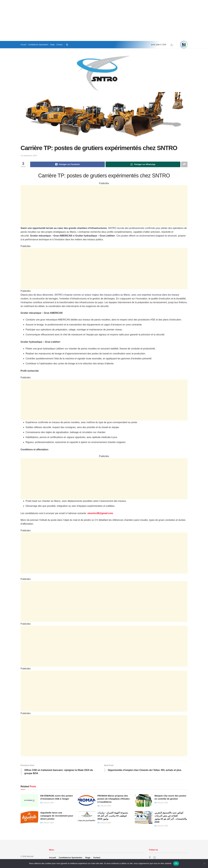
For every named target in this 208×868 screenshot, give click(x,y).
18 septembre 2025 (29, 156)
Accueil (23, 45)
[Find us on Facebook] (150, 858)
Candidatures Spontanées (38, 45)
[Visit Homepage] (184, 45)
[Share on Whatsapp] (143, 164)
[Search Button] (67, 45)
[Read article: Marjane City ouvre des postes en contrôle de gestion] (144, 800)
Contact (59, 45)
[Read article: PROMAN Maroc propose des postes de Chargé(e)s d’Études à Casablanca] (87, 800)
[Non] (204, 863)
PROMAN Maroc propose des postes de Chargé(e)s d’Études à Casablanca (114, 799)
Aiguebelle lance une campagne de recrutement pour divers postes (57, 816)
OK (176, 863)
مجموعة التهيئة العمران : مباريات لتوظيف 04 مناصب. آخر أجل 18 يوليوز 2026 (113, 816)
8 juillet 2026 (47, 803)
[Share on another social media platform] (184, 164)
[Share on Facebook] (67, 164)
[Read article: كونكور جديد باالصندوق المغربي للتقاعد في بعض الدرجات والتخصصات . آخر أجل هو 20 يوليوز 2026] (144, 817)
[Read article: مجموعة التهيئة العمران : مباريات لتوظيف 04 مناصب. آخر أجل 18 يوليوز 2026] (87, 817)
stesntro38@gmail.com (100, 513)
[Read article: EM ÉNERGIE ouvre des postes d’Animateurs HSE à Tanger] (29, 800)
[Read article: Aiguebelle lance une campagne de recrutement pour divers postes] (29, 817)
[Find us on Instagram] (154, 858)
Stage (52, 45)
